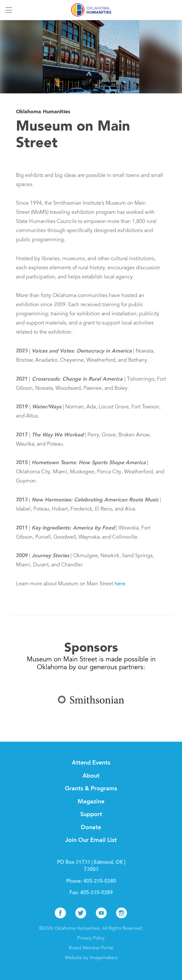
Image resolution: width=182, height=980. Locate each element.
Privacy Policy (91, 939)
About (91, 776)
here (120, 584)
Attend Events (91, 763)
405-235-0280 (100, 882)
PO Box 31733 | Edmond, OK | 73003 (91, 866)
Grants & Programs (91, 789)
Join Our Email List (91, 840)
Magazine (91, 802)
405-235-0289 (97, 893)
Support (91, 814)
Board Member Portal (91, 948)
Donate (91, 828)
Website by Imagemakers (91, 958)
